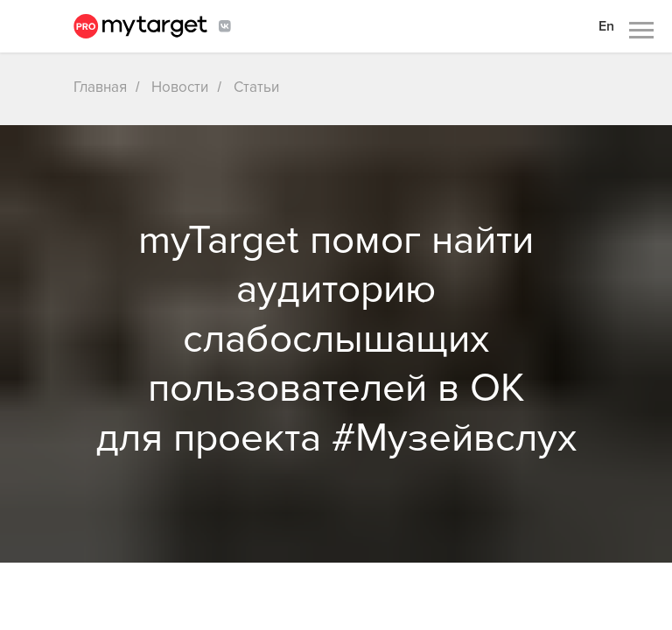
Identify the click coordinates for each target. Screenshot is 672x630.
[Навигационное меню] (641, 31)
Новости (180, 87)
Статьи (256, 87)
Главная (100, 87)
